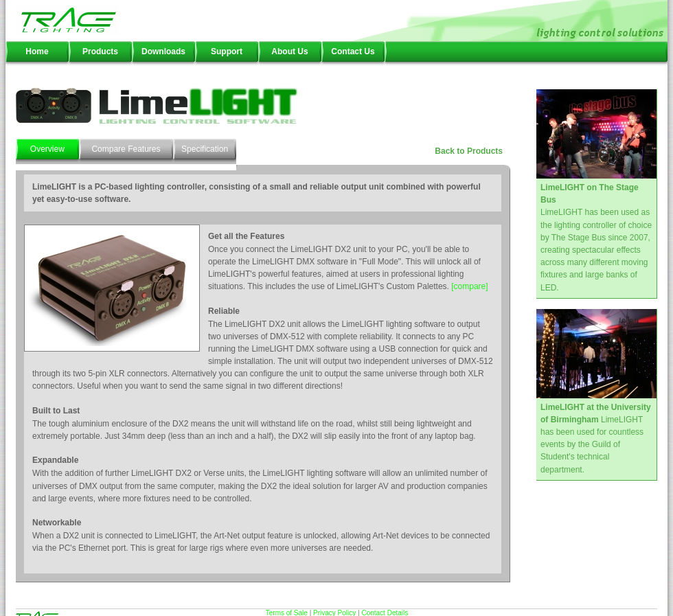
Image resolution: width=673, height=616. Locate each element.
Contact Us (353, 52)
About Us (289, 52)
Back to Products (469, 151)
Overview (47, 149)
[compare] (469, 286)
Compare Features (126, 149)
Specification (205, 149)
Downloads (163, 52)
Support (227, 52)
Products (100, 52)
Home (37, 52)
